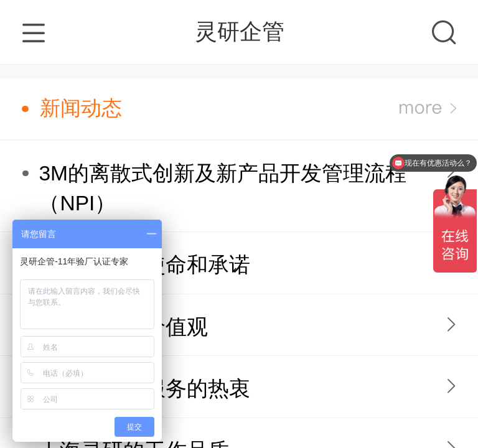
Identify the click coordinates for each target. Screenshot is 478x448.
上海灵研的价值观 (123, 327)
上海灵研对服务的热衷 (144, 389)
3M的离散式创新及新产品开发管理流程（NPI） (223, 188)
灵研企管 (240, 31)
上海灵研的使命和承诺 (144, 265)
